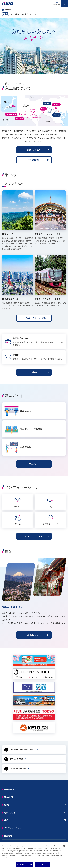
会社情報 (8, 836)
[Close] (64, 846)
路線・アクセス (11, 813)
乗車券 (7, 805)
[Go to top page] (8, 4)
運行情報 (8, 9)
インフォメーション (13, 828)
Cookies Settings (25, 864)
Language (57, 4)
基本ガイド (9, 797)
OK (43, 864)
